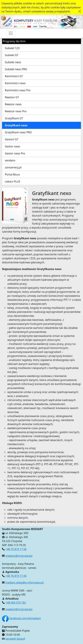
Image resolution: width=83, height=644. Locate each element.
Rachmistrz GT (14, 76)
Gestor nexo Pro (15, 153)
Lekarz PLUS (13, 181)
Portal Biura (12, 174)
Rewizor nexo (13, 104)
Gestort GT (12, 139)
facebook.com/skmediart (21, 618)
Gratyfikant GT (14, 118)
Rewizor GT (12, 97)
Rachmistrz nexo (15, 83)
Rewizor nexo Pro (16, 111)
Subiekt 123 (12, 48)
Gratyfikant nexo (16, 125)
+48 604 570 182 (16, 603)
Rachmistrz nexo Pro (18, 90)
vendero (10, 160)
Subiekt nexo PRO (16, 69)
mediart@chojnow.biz (19, 556)
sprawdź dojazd (15, 639)
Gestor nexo (12, 146)
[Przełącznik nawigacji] (11, 33)
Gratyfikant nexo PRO (18, 132)
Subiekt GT (12, 55)
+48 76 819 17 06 (16, 549)
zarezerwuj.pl (13, 167)
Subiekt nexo (13, 62)
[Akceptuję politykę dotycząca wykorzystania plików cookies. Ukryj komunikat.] (80, 11)
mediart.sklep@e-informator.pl (25, 583)
